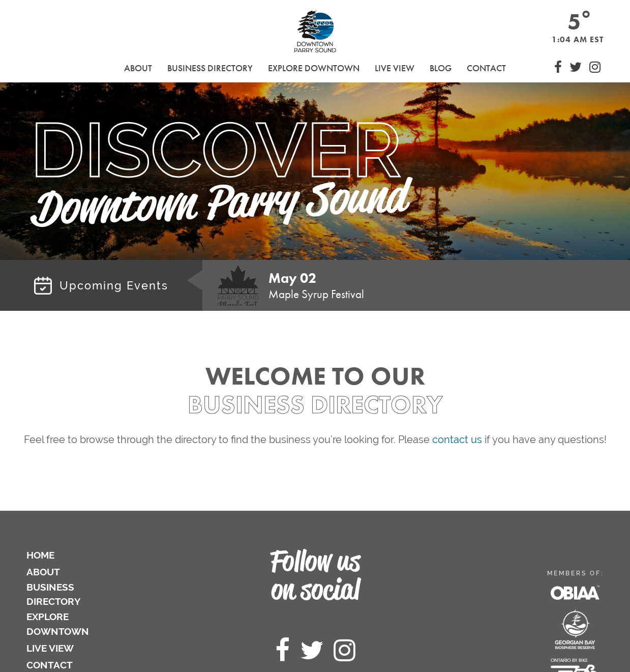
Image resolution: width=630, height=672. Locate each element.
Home (40, 555)
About (43, 572)
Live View (395, 68)
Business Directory (54, 594)
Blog (441, 68)
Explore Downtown (58, 624)
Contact (486, 68)
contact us (457, 440)
